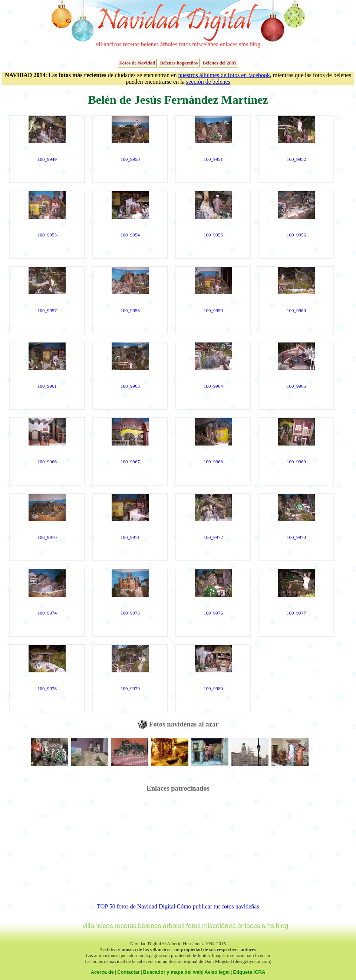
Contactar (128, 972)
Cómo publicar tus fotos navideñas (218, 906)
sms (243, 44)
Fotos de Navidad (137, 63)
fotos (185, 44)
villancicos (108, 44)
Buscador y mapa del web (173, 972)
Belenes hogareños (179, 63)
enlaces (229, 44)
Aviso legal (217, 972)
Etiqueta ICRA (249, 972)
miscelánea (205, 44)
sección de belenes (208, 82)
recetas (131, 44)
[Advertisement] (178, 851)
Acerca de (102, 972)
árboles (169, 44)
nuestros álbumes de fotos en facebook (224, 75)
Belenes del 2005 (219, 63)
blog (255, 44)
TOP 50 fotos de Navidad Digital (136, 906)
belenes (150, 44)
